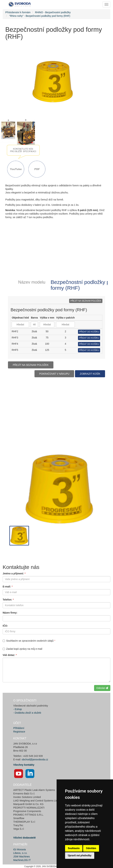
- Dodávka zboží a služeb (27, 713)
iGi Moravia (20, 849)
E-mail (6, 587)
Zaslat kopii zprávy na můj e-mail (22, 649)
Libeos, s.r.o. (20, 853)
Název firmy (10, 613)
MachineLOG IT (22, 860)
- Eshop (18, 709)
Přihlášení (19, 728)
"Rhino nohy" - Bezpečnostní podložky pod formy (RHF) (40, 16)
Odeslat (102, 688)
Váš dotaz (8, 655)
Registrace (19, 732)
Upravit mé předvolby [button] (80, 855)
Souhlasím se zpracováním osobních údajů (28, 641)
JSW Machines (21, 857)
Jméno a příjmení (13, 573)
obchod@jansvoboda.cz (35, 759)
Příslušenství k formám (18, 12)
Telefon (7, 600)
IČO (5, 626)
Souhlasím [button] (74, 848)
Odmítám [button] (91, 848)
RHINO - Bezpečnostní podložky (53, 12)
